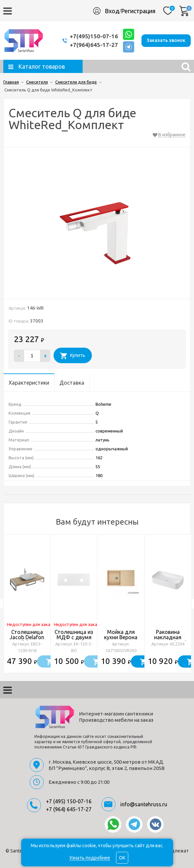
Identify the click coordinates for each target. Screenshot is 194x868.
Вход (112, 11)
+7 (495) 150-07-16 (69, 801)
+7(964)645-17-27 (94, 45)
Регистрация (138, 11)
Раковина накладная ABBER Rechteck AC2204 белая (168, 640)
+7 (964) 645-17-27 (69, 809)
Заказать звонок (166, 40)
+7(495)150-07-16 (94, 36)
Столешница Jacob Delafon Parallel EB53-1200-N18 (27, 640)
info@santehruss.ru (144, 804)
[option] (27, 604)
